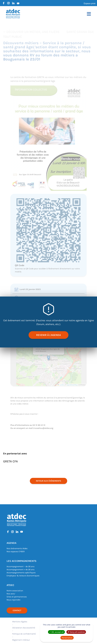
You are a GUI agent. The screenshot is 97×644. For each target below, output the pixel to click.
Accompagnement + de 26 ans (21, 570)
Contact (17, 610)
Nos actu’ (11, 594)
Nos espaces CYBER (16, 551)
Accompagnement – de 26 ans (21, 566)
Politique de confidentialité (24, 634)
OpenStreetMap (72, 385)
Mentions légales (20, 622)
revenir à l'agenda (48, 335)
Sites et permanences (17, 597)
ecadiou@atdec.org (44, 428)
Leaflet (61, 385)
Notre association (15, 591)
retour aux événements (48, 481)
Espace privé (90, 3)
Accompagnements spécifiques (21, 573)
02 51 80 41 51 (39, 425)
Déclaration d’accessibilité (24, 628)
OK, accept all (56, 632)
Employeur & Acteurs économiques (23, 576)
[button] (49, 358)
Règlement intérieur (21, 640)
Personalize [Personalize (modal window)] (67, 638)
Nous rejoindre (13, 600)
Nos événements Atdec (17, 548)
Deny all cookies (76, 632)
